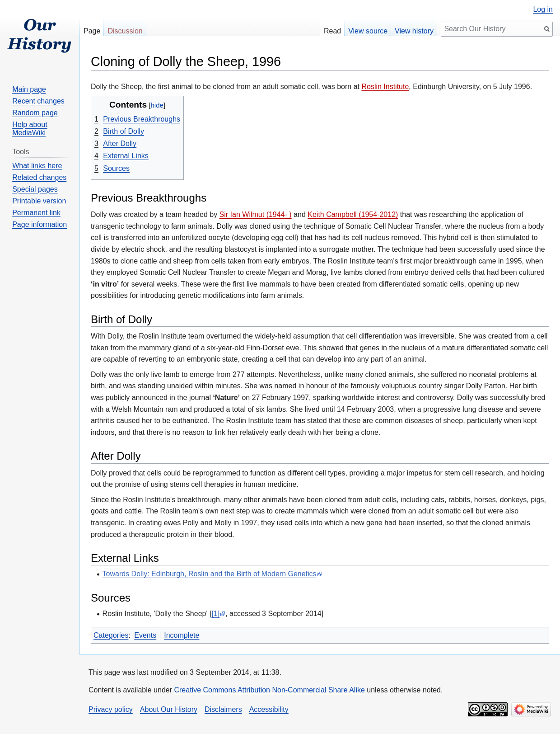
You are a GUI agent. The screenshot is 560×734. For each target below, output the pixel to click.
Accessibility (269, 709)
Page (92, 31)
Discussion (125, 31)
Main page (29, 89)
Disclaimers (223, 709)
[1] (215, 614)
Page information (40, 224)
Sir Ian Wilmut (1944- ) (256, 214)
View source (368, 31)
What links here (37, 166)
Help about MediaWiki (30, 129)
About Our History (169, 709)
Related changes (39, 177)
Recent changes (38, 101)
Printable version (39, 201)
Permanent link (36, 213)
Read (332, 31)
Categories (111, 635)
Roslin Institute (385, 87)
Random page (35, 113)
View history (414, 31)
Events (145, 635)
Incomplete (182, 635)
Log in (543, 9)
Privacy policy (111, 709)
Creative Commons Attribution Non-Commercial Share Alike (269, 690)
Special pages (35, 189)
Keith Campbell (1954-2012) (353, 214)
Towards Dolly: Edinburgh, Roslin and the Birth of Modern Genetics (210, 574)
